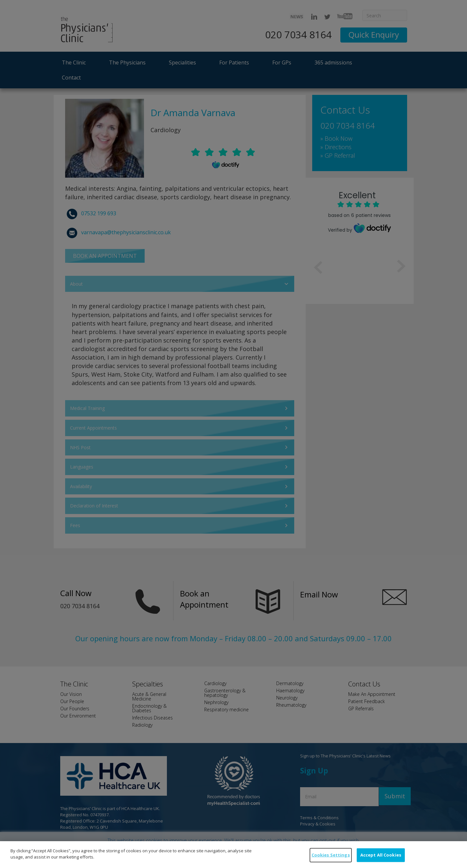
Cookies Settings (331, 860)
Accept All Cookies (381, 860)
